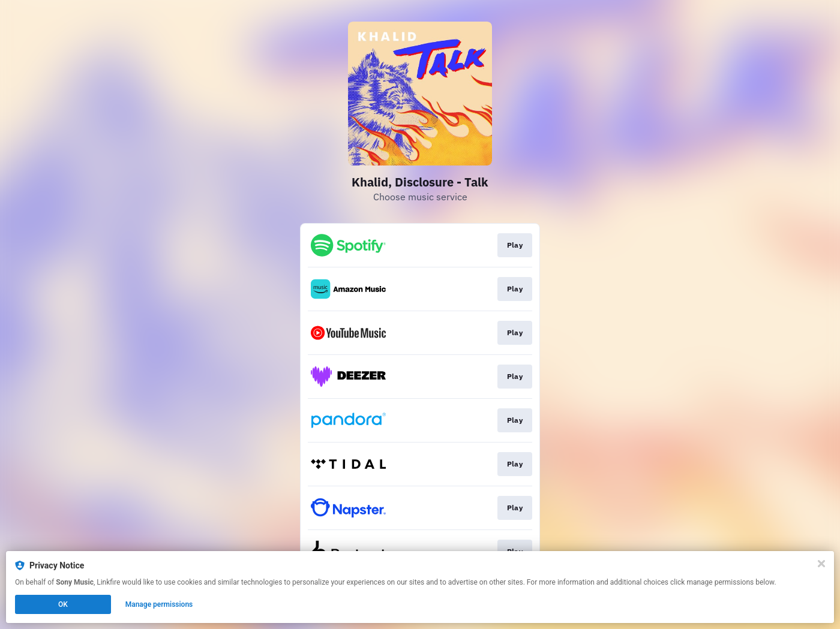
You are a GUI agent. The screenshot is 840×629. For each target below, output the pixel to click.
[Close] (821, 564)
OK (63, 604)
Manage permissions (159, 604)
